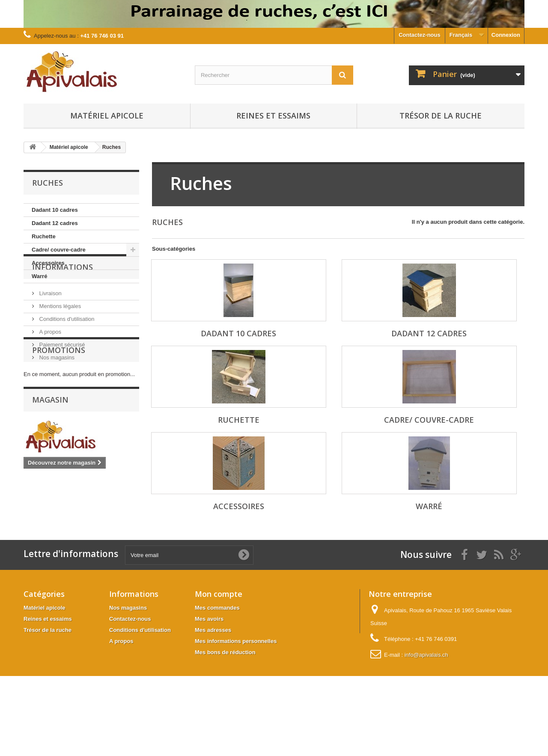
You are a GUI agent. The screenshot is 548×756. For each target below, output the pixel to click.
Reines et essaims (273, 116)
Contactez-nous (420, 35)
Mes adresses (213, 675)
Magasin (50, 482)
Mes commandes (217, 653)
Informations (63, 309)
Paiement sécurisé (61, 383)
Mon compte (219, 639)
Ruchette (44, 236)
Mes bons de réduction (225, 697)
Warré (39, 276)
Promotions (59, 428)
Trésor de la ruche (441, 116)
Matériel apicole (107, 116)
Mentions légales (59, 345)
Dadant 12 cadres (55, 223)
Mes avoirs (209, 664)
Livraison (50, 332)
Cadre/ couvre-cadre (59, 250)
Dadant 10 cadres (55, 210)
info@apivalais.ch (426, 700)
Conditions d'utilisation (66, 357)
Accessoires (48, 263)
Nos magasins (56, 396)
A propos (49, 370)
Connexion (506, 35)
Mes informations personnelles (236, 686)
